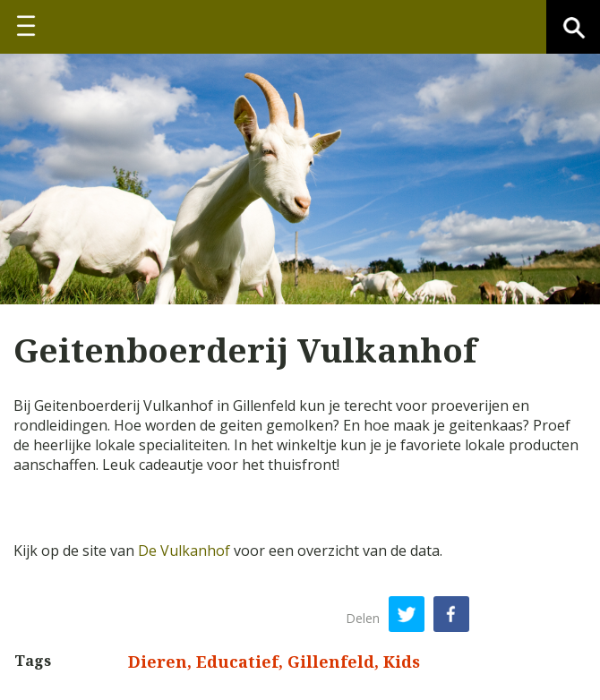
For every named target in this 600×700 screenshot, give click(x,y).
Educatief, (242, 662)
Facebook (451, 614)
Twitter (407, 614)
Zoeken (573, 27)
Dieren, (162, 662)
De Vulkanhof (184, 551)
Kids (402, 662)
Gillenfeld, (335, 662)
